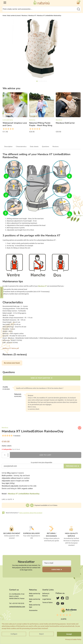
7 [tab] (46, 81)
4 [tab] (41, 81)
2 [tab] (38, 81)
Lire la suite (7, 499)
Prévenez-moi (72, 466)
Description (8, 147)
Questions (45, 147)
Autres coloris (7, 446)
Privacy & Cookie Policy (73, 639)
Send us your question (41, 378)
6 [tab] (45, 81)
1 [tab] (37, 81)
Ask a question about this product (31, 513)
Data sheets (34, 147)
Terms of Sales (47, 602)
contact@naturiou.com (17, 607)
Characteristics (21, 147)
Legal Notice (47, 599)
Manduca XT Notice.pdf (11, 348)
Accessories (33, 610)
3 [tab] (40, 81)
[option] (15, 113)
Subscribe (56, 570)
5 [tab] (43, 81)
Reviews (56, 147)
